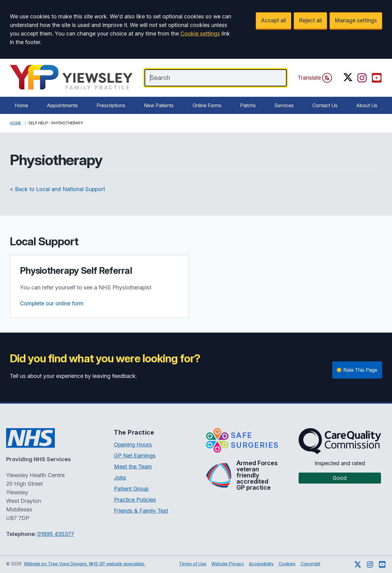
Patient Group (131, 489)
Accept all (273, 20)
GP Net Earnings (135, 456)
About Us (367, 105)
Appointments (62, 105)
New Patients (159, 105)
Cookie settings (200, 34)
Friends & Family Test (141, 511)
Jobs (120, 478)
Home (21, 105)
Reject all (310, 20)
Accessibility (261, 564)
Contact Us (325, 105)
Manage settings (356, 20)
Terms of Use (193, 564)
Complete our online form (52, 303)
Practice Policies (135, 500)
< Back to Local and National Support (57, 189)
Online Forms (207, 105)
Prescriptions (111, 105)
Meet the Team (133, 467)
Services (284, 105)
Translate (315, 78)
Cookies (287, 564)
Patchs (248, 105)
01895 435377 (56, 534)
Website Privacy (228, 564)
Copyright (310, 564)
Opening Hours (133, 445)
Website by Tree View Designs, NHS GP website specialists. (85, 564)
